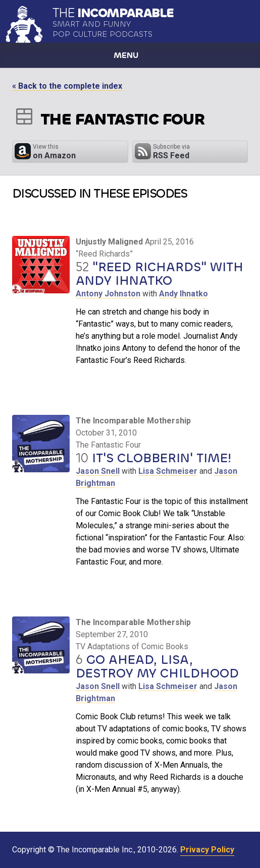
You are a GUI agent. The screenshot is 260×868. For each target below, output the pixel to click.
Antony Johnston (108, 294)
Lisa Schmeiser (168, 471)
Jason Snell (98, 471)
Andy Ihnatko (184, 294)
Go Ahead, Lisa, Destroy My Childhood (157, 667)
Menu (126, 55)
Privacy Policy (207, 850)
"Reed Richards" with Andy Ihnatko (160, 274)
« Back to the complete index (67, 86)
